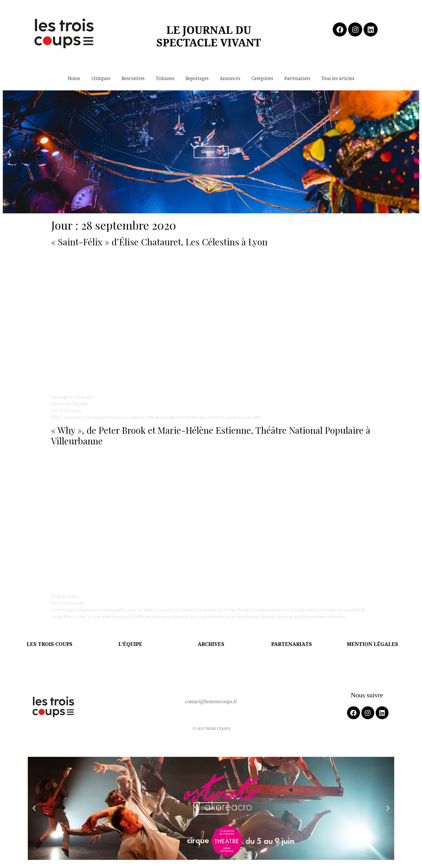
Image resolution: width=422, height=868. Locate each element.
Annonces (230, 78)
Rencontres (133, 78)
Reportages (197, 78)
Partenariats (297, 78)
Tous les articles (338, 78)
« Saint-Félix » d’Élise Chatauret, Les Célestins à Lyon (159, 242)
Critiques (101, 78)
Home (74, 78)
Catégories (262, 78)
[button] (9, 152)
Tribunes (165, 78)
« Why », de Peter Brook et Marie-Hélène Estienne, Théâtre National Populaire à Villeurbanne (211, 435)
